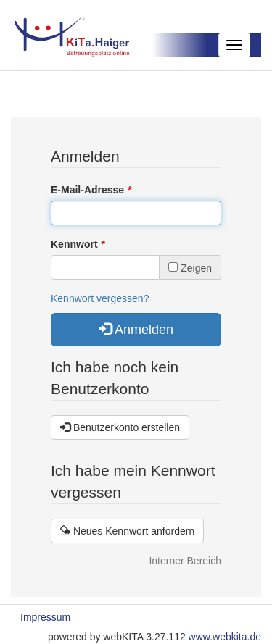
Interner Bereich (185, 561)
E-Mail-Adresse (87, 190)
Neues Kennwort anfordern (127, 531)
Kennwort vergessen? (100, 298)
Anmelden (136, 329)
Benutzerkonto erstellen (120, 427)
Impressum (45, 617)
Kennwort (74, 244)
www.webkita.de (225, 637)
